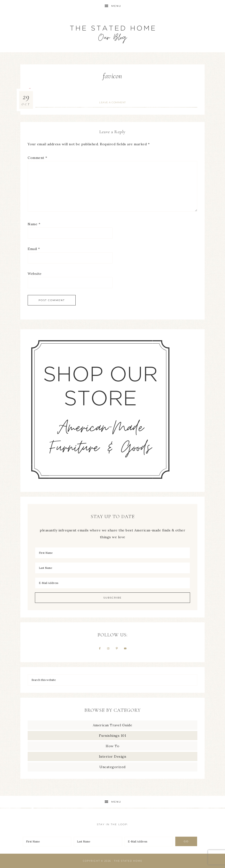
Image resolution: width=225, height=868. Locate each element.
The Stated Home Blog (112, 32)
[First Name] (112, 553)
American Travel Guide (113, 725)
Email (34, 249)
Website (35, 274)
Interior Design (113, 756)
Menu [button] (116, 6)
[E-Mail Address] (112, 583)
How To (112, 746)
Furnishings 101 (113, 736)
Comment (37, 158)
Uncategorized (112, 767)
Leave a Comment (112, 102)
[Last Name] (112, 568)
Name (34, 224)
